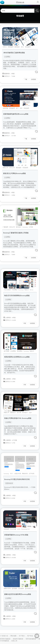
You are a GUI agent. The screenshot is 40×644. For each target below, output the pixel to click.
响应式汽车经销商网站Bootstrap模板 (17, 296)
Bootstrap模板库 (3, 2)
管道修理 (28, 47)
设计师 (19, 412)
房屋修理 (11, 47)
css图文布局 (17, 474)
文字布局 (31, 474)
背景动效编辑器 (31, 639)
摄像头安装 (7, 588)
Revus (32, 290)
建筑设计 (13, 412)
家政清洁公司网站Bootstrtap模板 (15, 173)
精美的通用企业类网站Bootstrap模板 (17, 357)
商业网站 (20, 351)
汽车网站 (15, 290)
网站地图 (13, 636)
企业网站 (7, 57)
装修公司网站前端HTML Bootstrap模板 (18, 418)
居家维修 (5, 108)
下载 (26, 79)
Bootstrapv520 (26, 529)
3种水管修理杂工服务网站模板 (14, 53)
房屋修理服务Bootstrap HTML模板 (16, 535)
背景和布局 (9, 483)
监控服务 (15, 588)
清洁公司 (12, 168)
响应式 (27, 290)
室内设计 (19, 227)
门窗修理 (5, 227)
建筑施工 (17, 47)
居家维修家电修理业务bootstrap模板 (16, 114)
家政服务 (19, 168)
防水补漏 (13, 529)
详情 (25, 323)
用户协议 (30, 636)
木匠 (21, 108)
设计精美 (7, 351)
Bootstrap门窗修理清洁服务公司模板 (16, 233)
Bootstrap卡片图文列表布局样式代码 (17, 479)
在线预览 (33, 79)
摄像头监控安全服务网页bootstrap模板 (18, 594)
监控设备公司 (29, 588)
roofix (19, 529)
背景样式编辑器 (5, 639)
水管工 (5, 47)
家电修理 (12, 108)
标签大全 (5, 636)
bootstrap (25, 227)
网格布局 (25, 474)
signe (30, 412)
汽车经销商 (7, 290)
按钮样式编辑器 (18, 639)
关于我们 (22, 636)
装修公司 (7, 412)
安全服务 (21, 588)
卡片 (11, 474)
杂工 (23, 47)
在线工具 (14, 641)
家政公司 (5, 168)
